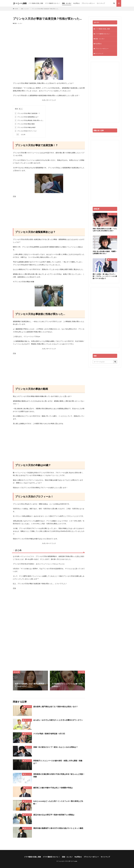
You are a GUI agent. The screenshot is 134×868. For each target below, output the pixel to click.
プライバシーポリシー (88, 3)
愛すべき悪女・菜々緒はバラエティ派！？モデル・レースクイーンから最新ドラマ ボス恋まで (105, 276)
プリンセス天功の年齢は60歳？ (25, 127)
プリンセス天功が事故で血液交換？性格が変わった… (45, 9)
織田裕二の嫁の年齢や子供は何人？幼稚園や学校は (53, 788)
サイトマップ (101, 3)
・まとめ (21, 134)
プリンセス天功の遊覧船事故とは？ (27, 117)
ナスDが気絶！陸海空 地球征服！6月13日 (49, 734)
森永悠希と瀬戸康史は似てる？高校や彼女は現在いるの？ (56, 707)
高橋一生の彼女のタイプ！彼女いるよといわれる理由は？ (56, 747)
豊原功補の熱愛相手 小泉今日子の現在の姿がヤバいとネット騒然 (58, 828)
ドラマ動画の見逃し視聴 (36, 3)
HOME (16, 9)
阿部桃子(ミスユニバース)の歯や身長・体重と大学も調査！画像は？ (58, 762)
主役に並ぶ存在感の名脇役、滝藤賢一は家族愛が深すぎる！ (105, 252)
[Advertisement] (49, 39)
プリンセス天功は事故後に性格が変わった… (29, 120)
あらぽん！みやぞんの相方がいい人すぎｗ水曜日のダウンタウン (58, 720)
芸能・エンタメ (67, 3)
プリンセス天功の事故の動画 (25, 124)
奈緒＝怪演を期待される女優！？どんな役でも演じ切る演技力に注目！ (105, 230)
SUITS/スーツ (28, 788)
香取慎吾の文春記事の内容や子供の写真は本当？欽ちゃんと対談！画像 (59, 775)
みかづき (29, 747)
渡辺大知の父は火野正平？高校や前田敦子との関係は (54, 815)
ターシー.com (20, 3)
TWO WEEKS (28, 707)
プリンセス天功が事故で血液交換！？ (27, 113)
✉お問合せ (76, 3)
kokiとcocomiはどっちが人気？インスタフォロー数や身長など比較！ (58, 802)
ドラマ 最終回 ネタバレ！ (53, 3)
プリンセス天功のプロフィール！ (26, 131)
